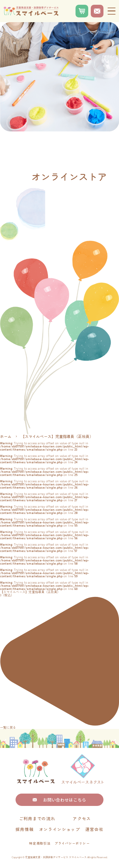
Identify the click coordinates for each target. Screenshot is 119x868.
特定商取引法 (40, 843)
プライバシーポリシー (72, 843)
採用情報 (25, 829)
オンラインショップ (60, 829)
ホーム (6, 436)
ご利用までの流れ (37, 818)
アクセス (82, 818)
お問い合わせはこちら (60, 800)
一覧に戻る (60, 663)
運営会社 (94, 829)
